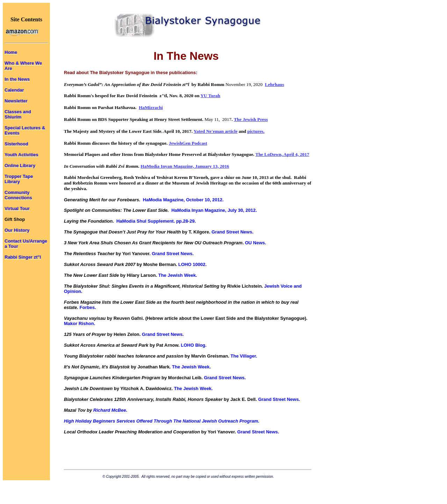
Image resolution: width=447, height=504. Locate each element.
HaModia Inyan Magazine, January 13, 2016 (185, 166)
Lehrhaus (275, 84)
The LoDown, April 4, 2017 (282, 154)
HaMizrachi (151, 107)
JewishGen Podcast (188, 143)
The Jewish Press (251, 119)
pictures (255, 131)
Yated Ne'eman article (215, 131)
